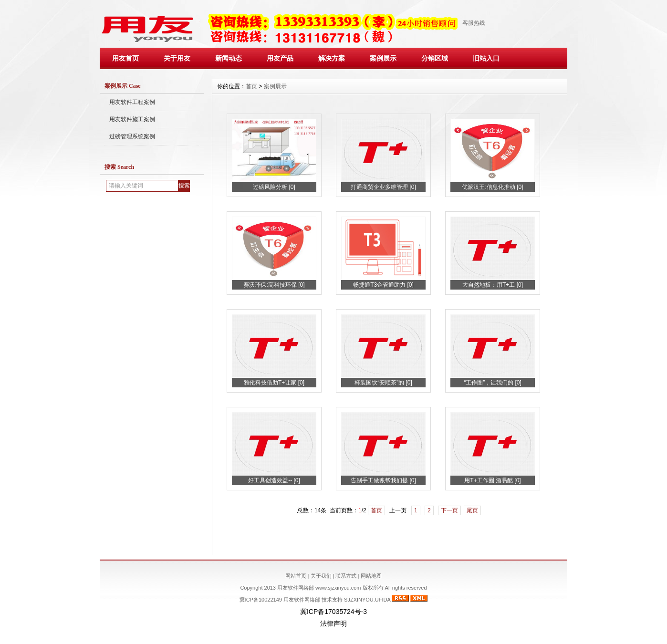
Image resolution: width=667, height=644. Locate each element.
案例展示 (383, 58)
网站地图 (371, 576)
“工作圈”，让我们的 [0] (493, 383)
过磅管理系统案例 (132, 136)
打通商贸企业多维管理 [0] (383, 187)
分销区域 (435, 58)
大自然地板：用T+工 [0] (493, 285)
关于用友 (177, 58)
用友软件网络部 (302, 600)
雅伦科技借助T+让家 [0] (274, 383)
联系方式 (346, 576)
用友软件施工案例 (132, 119)
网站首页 (296, 576)
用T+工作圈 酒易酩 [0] (492, 480)
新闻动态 (229, 58)
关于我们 (321, 576)
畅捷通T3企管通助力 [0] (383, 285)
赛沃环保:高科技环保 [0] (274, 285)
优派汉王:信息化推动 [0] (492, 187)
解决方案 (332, 58)
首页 (251, 86)
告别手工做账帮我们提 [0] (383, 480)
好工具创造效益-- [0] (274, 480)
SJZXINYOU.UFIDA (367, 600)
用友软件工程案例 (132, 102)
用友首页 (125, 58)
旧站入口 (486, 58)
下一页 (449, 510)
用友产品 (280, 58)
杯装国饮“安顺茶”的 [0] (383, 383)
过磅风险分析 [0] (274, 187)
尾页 (472, 510)
